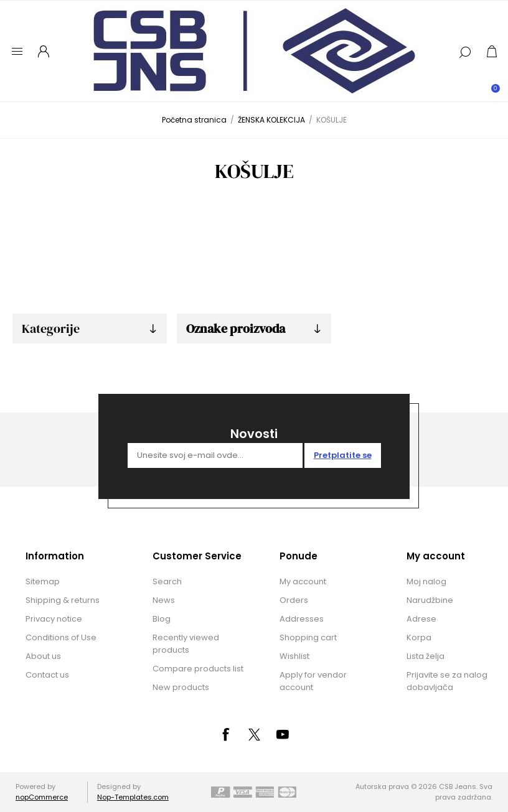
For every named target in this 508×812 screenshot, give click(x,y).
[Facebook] (225, 734)
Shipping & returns (63, 600)
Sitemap (43, 581)
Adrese (421, 619)
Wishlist (294, 656)
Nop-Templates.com (133, 797)
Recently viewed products (186, 644)
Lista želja (426, 656)
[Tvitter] (254, 735)
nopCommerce (42, 797)
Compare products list (198, 669)
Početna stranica (194, 120)
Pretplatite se (343, 455)
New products (181, 687)
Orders (294, 600)
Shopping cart (308, 637)
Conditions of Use (61, 637)
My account (303, 581)
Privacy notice (54, 619)
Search (167, 581)
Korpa (419, 637)
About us (43, 656)
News (164, 600)
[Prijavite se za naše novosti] (215, 455)
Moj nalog (426, 581)
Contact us (47, 675)
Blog (162, 619)
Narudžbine (430, 600)
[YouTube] (283, 734)
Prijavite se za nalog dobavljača (447, 681)
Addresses (302, 619)
